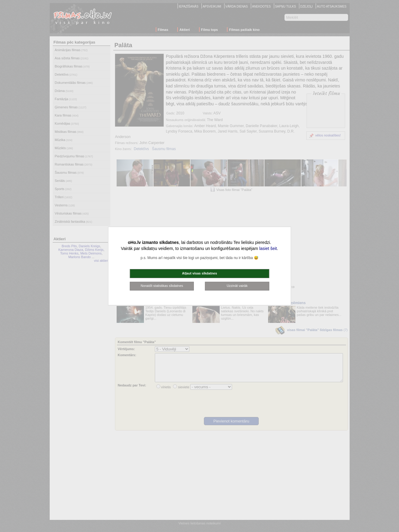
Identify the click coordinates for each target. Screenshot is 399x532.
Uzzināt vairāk (237, 286)
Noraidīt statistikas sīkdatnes (162, 286)
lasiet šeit (268, 248)
